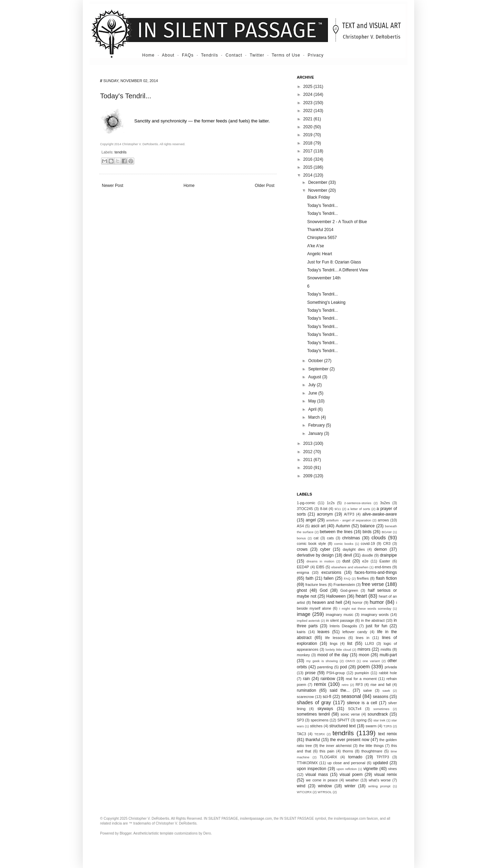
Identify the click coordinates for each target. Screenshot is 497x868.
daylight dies (354, 549)
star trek (379, 720)
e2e (365, 561)
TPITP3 (383, 757)
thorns (348, 751)
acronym (325, 514)
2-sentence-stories (358, 503)
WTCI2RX (304, 792)
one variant (371, 661)
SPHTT (343, 720)
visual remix (386, 775)
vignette (371, 769)
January (316, 433)
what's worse (380, 780)
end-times (383, 567)
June (313, 393)
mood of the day (333, 655)
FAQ (347, 578)
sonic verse (350, 714)
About (168, 55)
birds (367, 532)
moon (364, 655)
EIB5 (320, 567)
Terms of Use (286, 55)
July (313, 385)
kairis (301, 632)
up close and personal (347, 763)
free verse (373, 584)
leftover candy (355, 632)
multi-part (388, 655)
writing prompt (379, 786)
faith (310, 578)
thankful (313, 740)
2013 (309, 443)
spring (362, 720)
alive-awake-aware (380, 514)
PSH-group (336, 673)
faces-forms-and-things (376, 572)
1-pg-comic (306, 503)
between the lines (336, 532)
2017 (309, 151)
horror (357, 602)
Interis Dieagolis (343, 626)
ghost (302, 590)
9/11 (338, 509)
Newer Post (113, 186)
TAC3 (301, 734)
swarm (371, 726)
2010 (309, 468)
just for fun (377, 626)
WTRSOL (325, 792)
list (350, 643)
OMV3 (350, 661)
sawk (386, 691)
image (304, 614)
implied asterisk (308, 621)
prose (310, 673)
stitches (316, 726)
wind (301, 786)
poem (363, 667)
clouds (379, 538)
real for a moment (361, 679)
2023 (309, 103)
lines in (363, 638)
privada (391, 667)
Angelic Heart (320, 254)
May (313, 401)
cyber (325, 549)
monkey (303, 655)
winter (350, 786)
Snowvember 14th (324, 278)
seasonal (351, 696)
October (316, 361)
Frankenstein (344, 585)
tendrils (121, 152)
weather (352, 780)
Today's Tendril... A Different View (338, 270)
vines (393, 769)
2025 (309, 87)
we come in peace (322, 780)
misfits (386, 649)
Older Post (265, 186)
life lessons (335, 638)
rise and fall (381, 685)
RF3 (359, 685)
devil (348, 555)
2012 (309, 452)
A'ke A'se (316, 246)
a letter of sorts (359, 509)
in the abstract (373, 620)
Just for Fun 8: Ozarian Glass (334, 262)
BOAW (387, 532)
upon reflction (347, 769)
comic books (344, 544)
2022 (309, 111)
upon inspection (311, 769)
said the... (340, 690)
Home (148, 55)
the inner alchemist (335, 746)
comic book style (311, 543)
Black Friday (319, 197)
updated (381, 763)
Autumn (343, 526)
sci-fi (327, 697)
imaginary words (375, 615)
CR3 (387, 543)
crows (302, 549)
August (315, 377)
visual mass (317, 775)
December (318, 182)
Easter (385, 561)
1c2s (331, 503)
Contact (234, 55)
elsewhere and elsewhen (350, 567)
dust (346, 561)
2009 (309, 476)
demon (381, 549)
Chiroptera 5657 (322, 238)
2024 (309, 94)
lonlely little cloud (338, 650)
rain (306, 679)
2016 (309, 159)
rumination (306, 690)
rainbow (328, 679)
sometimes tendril (313, 714)
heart (361, 596)
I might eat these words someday (365, 608)
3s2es (385, 503)
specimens (320, 720)
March (315, 417)
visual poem (351, 775)
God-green (349, 590)
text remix (388, 734)
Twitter (257, 55)
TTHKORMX (307, 763)
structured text (342, 726)
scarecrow (305, 697)
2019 (309, 135)
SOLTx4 (355, 709)
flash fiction (386, 578)
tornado (355, 757)
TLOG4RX (328, 757)
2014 (309, 175)
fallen (329, 578)
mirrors (364, 649)
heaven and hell (327, 602)
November (318, 190)
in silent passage (340, 620)
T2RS (388, 726)
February (317, 425)
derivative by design (315, 555)
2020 (309, 127)
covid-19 (368, 543)
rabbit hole (388, 673)
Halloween (336, 596)
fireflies (363, 578)
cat (316, 538)
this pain (327, 751)
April (313, 409)
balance (368, 526)
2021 (309, 119)
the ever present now (350, 740)
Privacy (316, 55)
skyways (325, 709)
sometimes (381, 709)
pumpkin (362, 673)
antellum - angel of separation (349, 520)
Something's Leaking (326, 302)
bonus (301, 538)
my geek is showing (322, 661)
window (325, 786)
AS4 (300, 526)
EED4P (303, 567)
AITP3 (349, 514)
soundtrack (378, 714)
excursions (331, 572)
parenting (325, 667)
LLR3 (370, 643)
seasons (381, 697)
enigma (303, 572)
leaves (324, 632)
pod (343, 667)
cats (330, 538)
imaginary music (340, 615)
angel (311, 520)
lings (334, 643)
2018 (309, 143)
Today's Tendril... (323, 206)
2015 (309, 167)
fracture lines (316, 585)
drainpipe (388, 555)
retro (345, 685)
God (324, 590)
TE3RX (320, 734)
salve (367, 690)
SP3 (300, 720)
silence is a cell (362, 703)
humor (377, 602)
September (319, 369)
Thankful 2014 (320, 230)
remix (320, 684)
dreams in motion (320, 561)
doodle (367, 555)
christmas (351, 538)
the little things (371, 746)
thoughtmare (372, 751)
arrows (383, 520)
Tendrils (210, 55)
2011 (309, 460)
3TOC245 (305, 509)
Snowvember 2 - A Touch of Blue (337, 222)
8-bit (324, 509)
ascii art (318, 526)
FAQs (188, 55)
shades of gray (314, 702)
